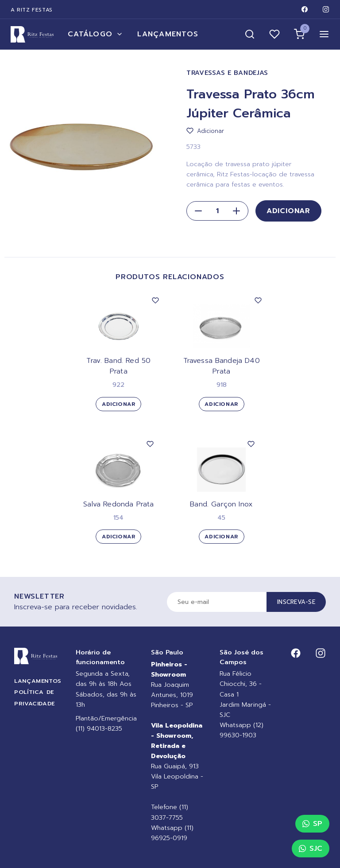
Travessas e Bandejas (227, 73)
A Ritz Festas (32, 10)
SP (312, 824)
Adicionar (288, 211)
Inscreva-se (296, 602)
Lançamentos (168, 34)
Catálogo (95, 34)
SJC (311, 849)
